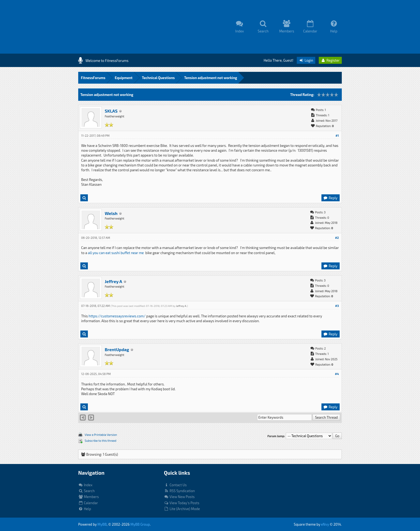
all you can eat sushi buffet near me (116, 253)
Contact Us (175, 485)
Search (86, 491)
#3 (337, 306)
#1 (337, 135)
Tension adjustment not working (211, 78)
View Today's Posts (182, 503)
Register (330, 60)
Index (85, 485)
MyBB (102, 524)
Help (85, 509)
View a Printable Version (101, 435)
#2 (337, 238)
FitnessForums (93, 78)
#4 (337, 374)
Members (89, 497)
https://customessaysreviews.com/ (117, 316)
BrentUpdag (117, 349)
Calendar (88, 503)
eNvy (325, 524)
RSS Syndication (179, 491)
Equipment (123, 78)
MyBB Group (140, 524)
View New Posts (179, 497)
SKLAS (111, 111)
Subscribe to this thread (100, 441)
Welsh (111, 213)
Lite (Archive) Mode (182, 509)
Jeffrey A (113, 281)
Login (306, 60)
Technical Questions (158, 78)
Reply (330, 198)
